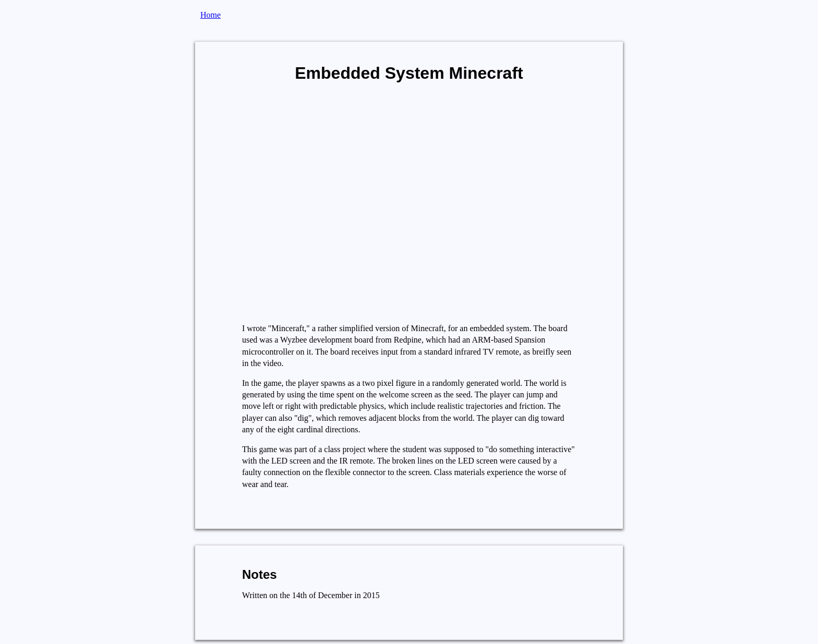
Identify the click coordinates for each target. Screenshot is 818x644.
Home (210, 15)
